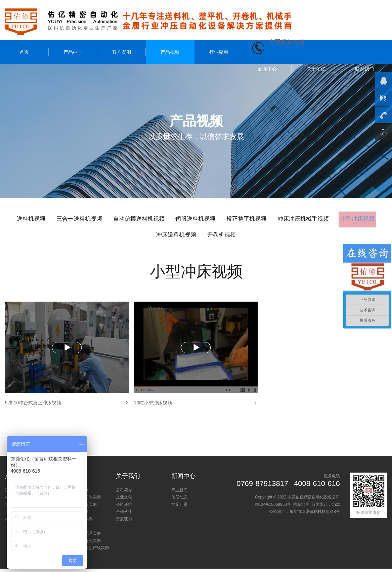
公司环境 (124, 508)
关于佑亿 (316, 69)
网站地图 (301, 508)
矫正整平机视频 (277, 219)
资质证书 (124, 522)
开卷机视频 (251, 236)
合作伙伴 (124, 515)
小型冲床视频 (146, 236)
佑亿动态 (179, 500)
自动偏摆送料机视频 (159, 219)
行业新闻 (179, 493)
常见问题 (179, 508)
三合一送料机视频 (94, 219)
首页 (24, 52)
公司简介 (124, 493)
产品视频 (170, 52)
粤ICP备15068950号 (273, 508)
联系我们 (364, 69)
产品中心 (73, 52)
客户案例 (122, 52)
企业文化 (124, 500)
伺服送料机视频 (221, 219)
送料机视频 (42, 219)
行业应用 (219, 52)
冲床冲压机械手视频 (339, 219)
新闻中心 (267, 69)
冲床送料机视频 (201, 236)
